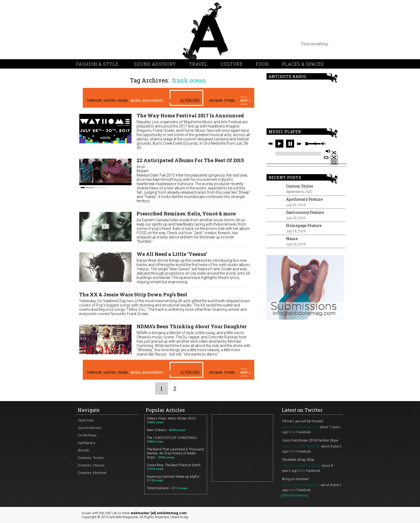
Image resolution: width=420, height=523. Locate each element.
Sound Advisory (155, 64)
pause (290, 144)
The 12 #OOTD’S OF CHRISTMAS (172, 438)
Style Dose (86, 420)
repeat (326, 158)
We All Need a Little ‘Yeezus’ (172, 254)
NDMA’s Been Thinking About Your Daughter (192, 326)
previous (270, 144)
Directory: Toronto (91, 458)
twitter (92, 44)
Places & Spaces (303, 64)
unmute (323, 144)
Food (262, 64)
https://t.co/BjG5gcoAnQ (300, 427)
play (279, 144)
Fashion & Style (97, 64)
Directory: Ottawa (91, 465)
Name (292, 239)
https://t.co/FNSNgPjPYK (301, 485)
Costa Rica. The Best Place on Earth (174, 465)
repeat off (334, 162)
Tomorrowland (158, 488)
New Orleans (157, 430)
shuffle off (334, 158)
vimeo (114, 44)
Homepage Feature (304, 225)
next (299, 144)
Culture (232, 64)
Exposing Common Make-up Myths (173, 477)
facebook (125, 44)
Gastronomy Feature (305, 212)
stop (307, 144)
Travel (198, 64)
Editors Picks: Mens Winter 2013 (171, 418)
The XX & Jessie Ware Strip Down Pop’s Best (133, 294)
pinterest (103, 44)
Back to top (180, 517)
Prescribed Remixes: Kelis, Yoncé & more (186, 214)
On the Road (87, 435)
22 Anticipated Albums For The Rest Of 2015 (190, 160)
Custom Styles (300, 186)
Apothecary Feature (304, 199)
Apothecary (87, 443)
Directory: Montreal (92, 473)
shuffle (334, 153)
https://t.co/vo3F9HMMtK (301, 446)
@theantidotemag (294, 495)
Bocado (84, 450)
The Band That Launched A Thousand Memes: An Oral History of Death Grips (175, 453)
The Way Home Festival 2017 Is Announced (190, 115)
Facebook (304, 432)
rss (82, 44)
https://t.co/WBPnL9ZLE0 (301, 466)
